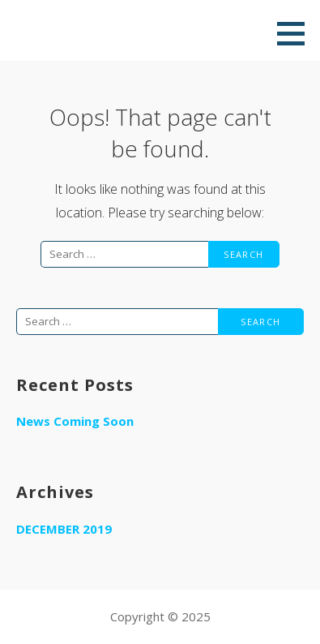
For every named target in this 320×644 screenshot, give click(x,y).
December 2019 (64, 529)
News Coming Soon (75, 421)
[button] (297, 33)
